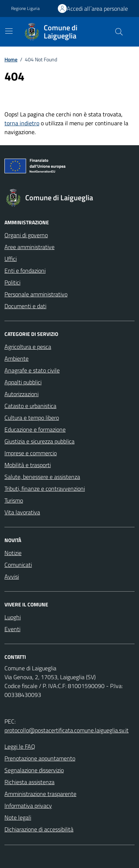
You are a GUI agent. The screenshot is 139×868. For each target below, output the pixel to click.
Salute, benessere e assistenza (42, 477)
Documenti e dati (25, 306)
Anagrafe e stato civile (32, 370)
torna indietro (22, 123)
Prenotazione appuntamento (40, 758)
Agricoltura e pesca (28, 347)
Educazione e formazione (35, 429)
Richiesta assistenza (29, 782)
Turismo (14, 500)
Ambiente (16, 358)
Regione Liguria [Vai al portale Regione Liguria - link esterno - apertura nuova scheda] (25, 8)
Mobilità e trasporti (28, 465)
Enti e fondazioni (25, 270)
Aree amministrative (29, 247)
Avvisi (12, 576)
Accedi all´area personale (97, 8)
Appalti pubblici (23, 382)
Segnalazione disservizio (34, 770)
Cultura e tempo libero (32, 418)
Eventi (12, 629)
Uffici (11, 259)
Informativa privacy (28, 806)
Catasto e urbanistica (30, 406)
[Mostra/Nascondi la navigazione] (9, 31)
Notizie (13, 553)
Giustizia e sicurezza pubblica (39, 441)
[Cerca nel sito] (119, 32)
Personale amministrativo (36, 294)
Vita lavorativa (22, 512)
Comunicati (18, 565)
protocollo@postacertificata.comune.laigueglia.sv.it (67, 730)
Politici (12, 282)
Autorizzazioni (21, 394)
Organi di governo (26, 235)
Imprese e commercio (31, 453)
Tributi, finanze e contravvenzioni (45, 489)
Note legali (18, 817)
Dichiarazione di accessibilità (39, 829)
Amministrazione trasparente (40, 794)
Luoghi (13, 617)
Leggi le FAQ (20, 746)
